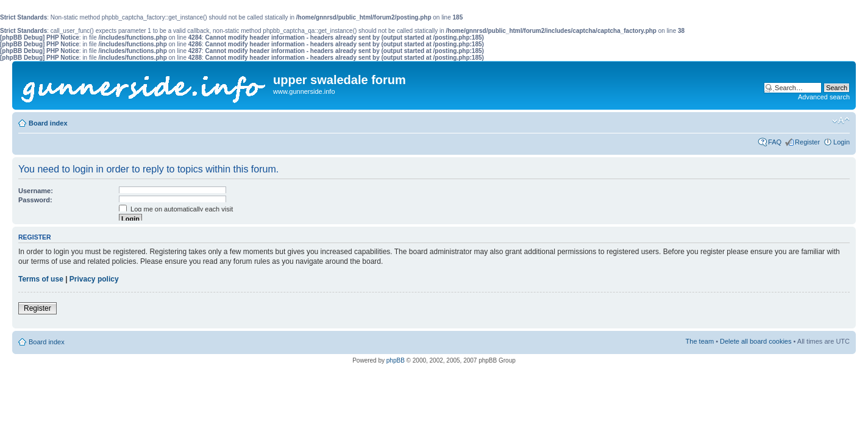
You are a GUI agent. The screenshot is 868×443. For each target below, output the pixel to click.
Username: (36, 191)
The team (700, 341)
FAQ (775, 142)
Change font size (841, 121)
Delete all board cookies (756, 341)
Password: (35, 200)
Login (841, 142)
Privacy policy (94, 279)
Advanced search (824, 97)
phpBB (396, 360)
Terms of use (41, 279)
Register (807, 142)
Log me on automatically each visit (176, 209)
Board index (48, 123)
